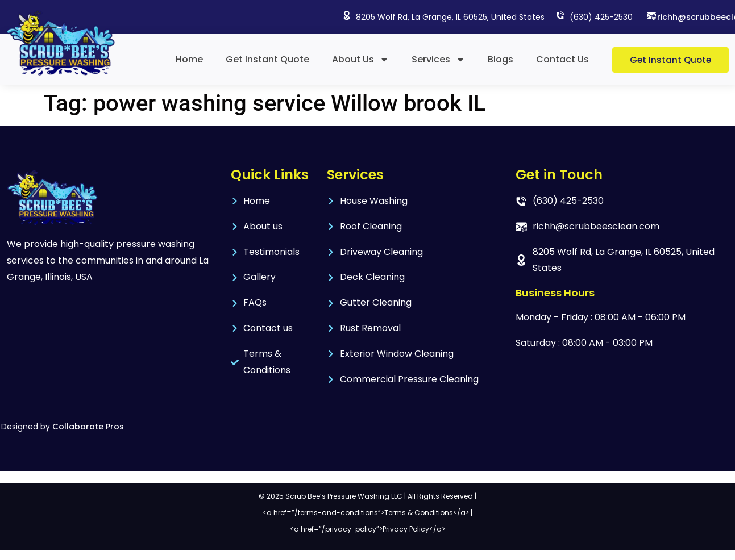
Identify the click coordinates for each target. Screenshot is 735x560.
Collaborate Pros (88, 427)
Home (189, 59)
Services (438, 60)
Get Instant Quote (267, 59)
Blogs (501, 59)
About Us (360, 60)
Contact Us (562, 59)
